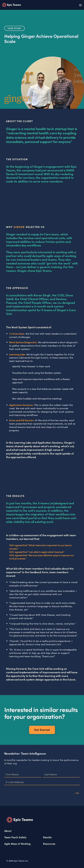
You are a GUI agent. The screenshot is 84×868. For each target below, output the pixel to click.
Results (47, 837)
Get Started (42, 730)
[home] (11, 5)
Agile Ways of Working (17, 844)
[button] (80, 5)
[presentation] (24, 792)
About (8, 831)
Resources (49, 844)
